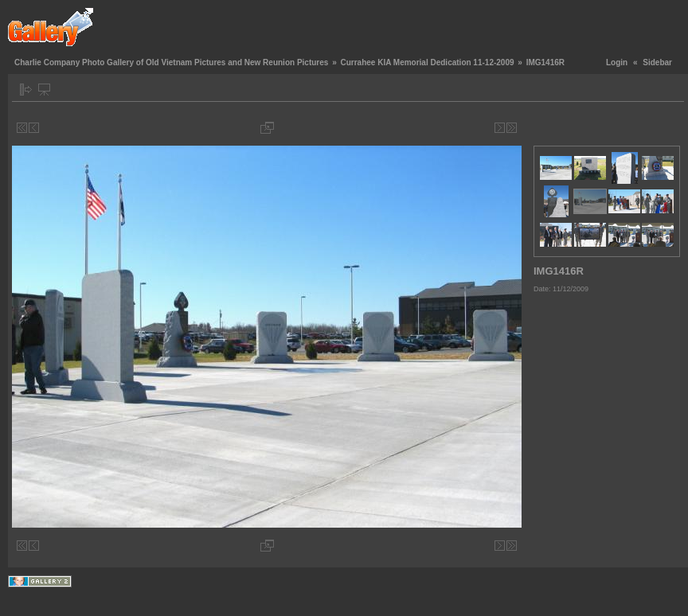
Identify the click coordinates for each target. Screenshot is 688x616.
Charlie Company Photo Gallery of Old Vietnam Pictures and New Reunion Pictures (171, 62)
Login (617, 62)
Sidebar (657, 62)
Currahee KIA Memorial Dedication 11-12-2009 (427, 62)
